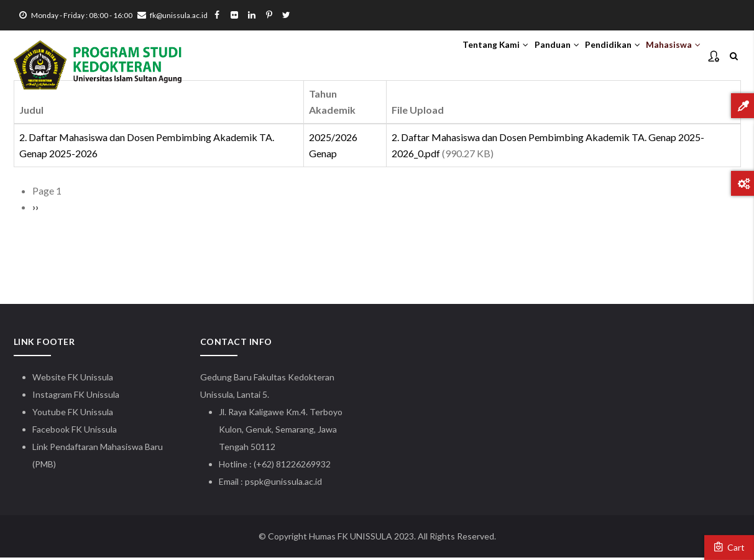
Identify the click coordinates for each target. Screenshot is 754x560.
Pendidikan (595, 57)
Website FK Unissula (73, 379)
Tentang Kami (454, 57)
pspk (254, 484)
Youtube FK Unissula (74, 414)
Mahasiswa (668, 57)
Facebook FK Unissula (75, 432)
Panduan (528, 57)
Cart (729, 547)
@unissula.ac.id (293, 484)
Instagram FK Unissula (76, 397)
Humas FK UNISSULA (351, 539)
